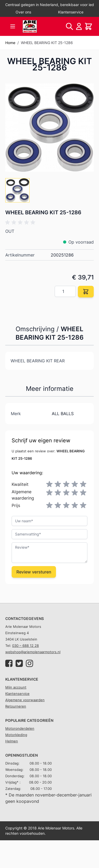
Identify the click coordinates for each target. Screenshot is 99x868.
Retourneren (16, 706)
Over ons (23, 12)
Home (10, 43)
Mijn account (16, 687)
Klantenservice (71, 12)
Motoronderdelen (20, 728)
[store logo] (30, 26)
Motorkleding (16, 735)
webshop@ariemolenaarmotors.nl (33, 652)
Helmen (12, 741)
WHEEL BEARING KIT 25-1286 (47, 43)
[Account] (79, 26)
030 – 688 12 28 (25, 646)
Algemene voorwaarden (25, 700)
